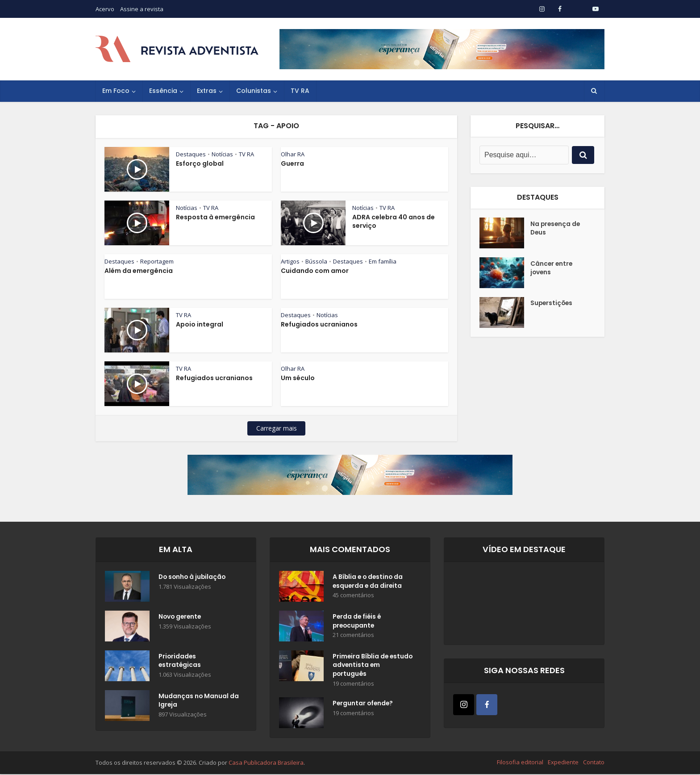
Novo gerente (181, 617)
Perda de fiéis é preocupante (358, 622)
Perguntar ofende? (364, 705)
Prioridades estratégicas (180, 662)
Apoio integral (200, 324)
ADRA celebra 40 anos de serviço (394, 221)
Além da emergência (139, 271)
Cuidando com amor (315, 271)
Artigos (290, 261)
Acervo (105, 9)
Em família (383, 261)
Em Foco (116, 91)
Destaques (191, 154)
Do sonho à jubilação (193, 578)
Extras (207, 91)
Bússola (316, 261)
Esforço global (200, 163)
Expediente (563, 763)
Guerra (292, 163)
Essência (163, 91)
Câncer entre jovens (552, 268)
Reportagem (157, 261)
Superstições (552, 304)
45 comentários (353, 596)
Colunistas (254, 91)
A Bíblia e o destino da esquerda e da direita (369, 582)
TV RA (300, 91)
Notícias (222, 154)
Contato (594, 763)
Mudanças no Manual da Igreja (194, 701)
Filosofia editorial (520, 763)
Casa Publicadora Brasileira (266, 763)
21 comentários (353, 636)
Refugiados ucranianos (319, 324)
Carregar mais (277, 428)
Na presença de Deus (556, 229)
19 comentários (353, 685)
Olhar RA (293, 154)
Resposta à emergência (215, 217)
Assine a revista (142, 9)
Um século (298, 378)
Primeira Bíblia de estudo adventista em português (369, 666)
